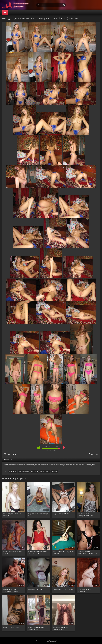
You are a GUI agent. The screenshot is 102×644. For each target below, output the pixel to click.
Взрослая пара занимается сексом (13, 552)
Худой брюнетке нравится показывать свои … (38, 552)
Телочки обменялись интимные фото (61, 628)
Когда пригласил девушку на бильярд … (63, 552)
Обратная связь (51, 641)
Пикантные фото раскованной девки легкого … (88, 553)
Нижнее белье (45, 471)
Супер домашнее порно (17, 5)
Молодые (35, 471)
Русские (55, 471)
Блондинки (13, 471)
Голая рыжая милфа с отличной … (86, 590)
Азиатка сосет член (35, 589)
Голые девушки (24, 471)
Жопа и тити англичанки (12, 627)
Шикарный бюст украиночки (63, 589)
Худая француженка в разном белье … (36, 628)
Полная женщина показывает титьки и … (11, 590)
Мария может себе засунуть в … (38, 515)
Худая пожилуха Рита (61, 514)
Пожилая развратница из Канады (12, 515)
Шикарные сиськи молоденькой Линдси (86, 515)
